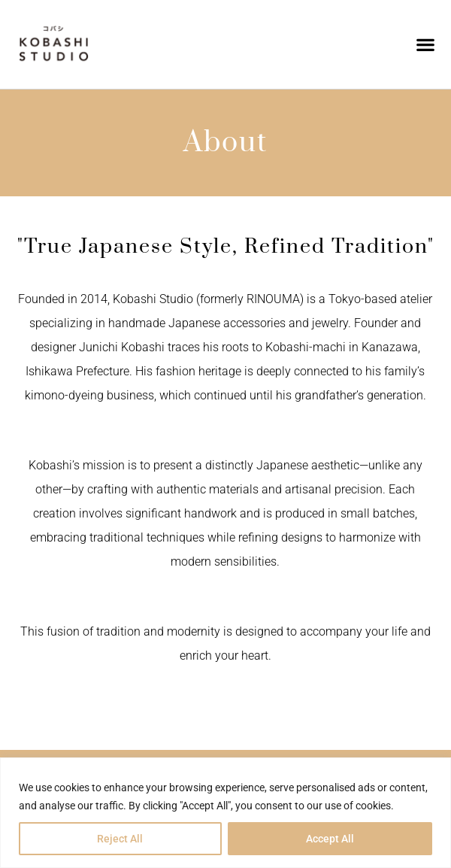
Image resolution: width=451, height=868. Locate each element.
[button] (425, 45)
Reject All (120, 839)
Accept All (330, 839)
